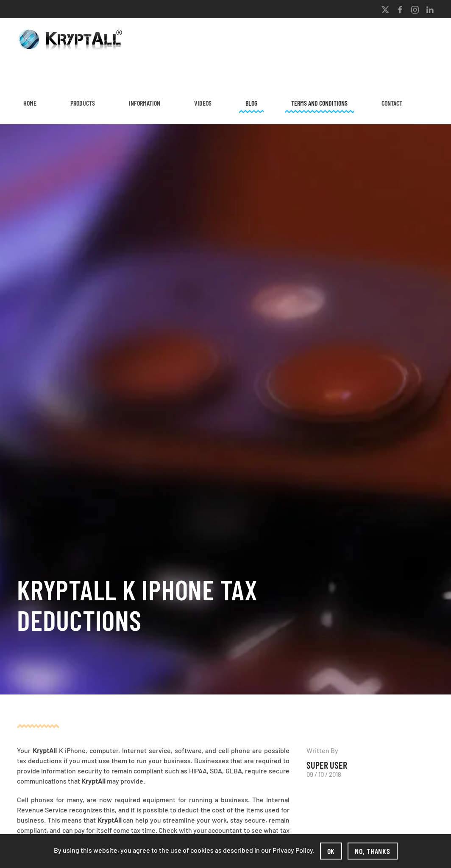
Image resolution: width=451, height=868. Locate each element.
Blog (251, 103)
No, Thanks (373, 851)
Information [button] (145, 103)
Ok (331, 851)
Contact (392, 103)
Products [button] (83, 103)
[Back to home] (72, 39)
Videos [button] (203, 103)
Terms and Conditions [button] (319, 103)
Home (30, 103)
